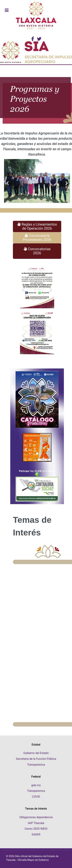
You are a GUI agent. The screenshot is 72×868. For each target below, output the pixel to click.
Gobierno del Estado (36, 753)
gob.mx (36, 785)
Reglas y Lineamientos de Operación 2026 (37, 226)
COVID (36, 797)
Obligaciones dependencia (36, 817)
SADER (36, 834)
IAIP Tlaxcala (36, 823)
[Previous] (8, 181)
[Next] (67, 181)
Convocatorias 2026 (37, 251)
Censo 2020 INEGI (36, 829)
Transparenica (36, 765)
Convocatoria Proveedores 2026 (37, 238)
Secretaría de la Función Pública (36, 759)
